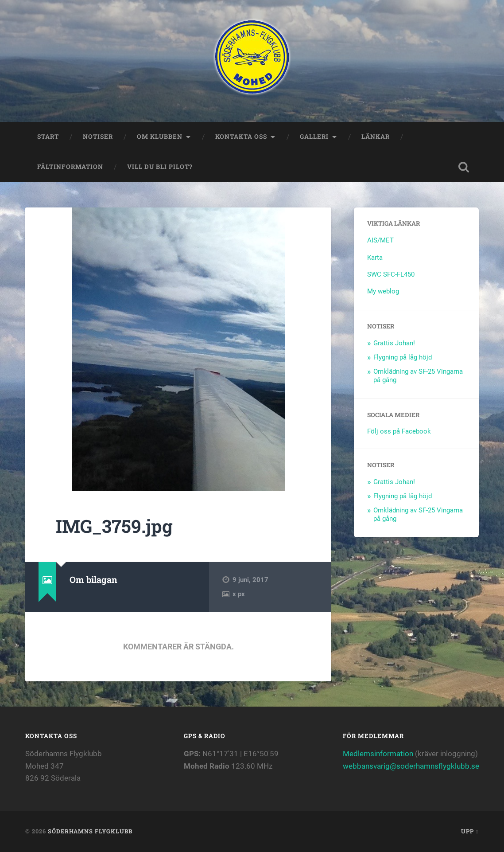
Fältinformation (70, 167)
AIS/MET (380, 240)
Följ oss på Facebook (399, 431)
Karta (375, 258)
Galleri (314, 137)
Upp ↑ (470, 831)
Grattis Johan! (394, 343)
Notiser (98, 137)
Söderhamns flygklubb (90, 831)
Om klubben (160, 137)
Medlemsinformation (378, 754)
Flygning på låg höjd (403, 357)
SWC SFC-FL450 (391, 274)
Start (48, 137)
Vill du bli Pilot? (160, 167)
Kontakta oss (241, 137)
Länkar (376, 137)
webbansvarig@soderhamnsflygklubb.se (411, 766)
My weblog (383, 291)
